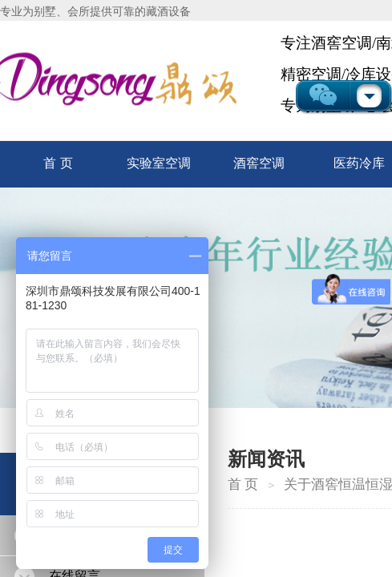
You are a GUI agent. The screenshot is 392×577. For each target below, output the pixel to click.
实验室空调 (159, 163)
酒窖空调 (259, 163)
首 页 (58, 163)
